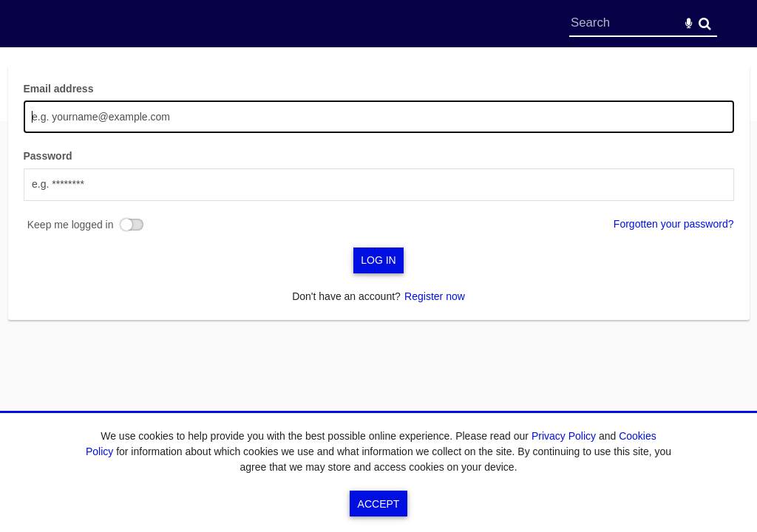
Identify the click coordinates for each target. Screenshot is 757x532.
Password (48, 156)
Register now (435, 296)
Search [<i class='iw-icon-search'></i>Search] (705, 23)
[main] (379, 193)
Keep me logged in (71, 225)
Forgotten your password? (674, 224)
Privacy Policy (564, 436)
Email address (59, 89)
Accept (379, 504)
